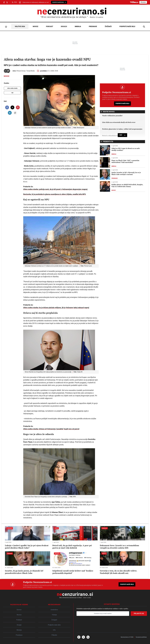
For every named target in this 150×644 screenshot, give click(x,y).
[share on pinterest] (18, 107)
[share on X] (12, 107)
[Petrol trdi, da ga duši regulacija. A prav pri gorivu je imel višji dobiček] (75, 538)
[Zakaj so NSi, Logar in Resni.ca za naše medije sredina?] (122, 150)
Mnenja (78, 26)
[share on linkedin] (10, 113)
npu (12, 93)
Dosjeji (64, 26)
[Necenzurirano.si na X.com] (7, 2)
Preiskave (93, 26)
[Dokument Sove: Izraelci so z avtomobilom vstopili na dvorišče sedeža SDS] (122, 538)
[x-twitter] (83, 637)
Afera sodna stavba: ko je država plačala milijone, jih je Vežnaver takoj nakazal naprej (56, 308)
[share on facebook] (7, 107)
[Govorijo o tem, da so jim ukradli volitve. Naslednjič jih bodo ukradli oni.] (122, 563)
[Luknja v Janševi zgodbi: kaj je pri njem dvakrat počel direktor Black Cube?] (28, 538)
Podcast (50, 26)
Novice (35, 26)
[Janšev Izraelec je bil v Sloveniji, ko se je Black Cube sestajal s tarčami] (122, 174)
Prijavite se (139, 614)
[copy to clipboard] (15, 113)
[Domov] (6, 27)
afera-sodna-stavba (12, 88)
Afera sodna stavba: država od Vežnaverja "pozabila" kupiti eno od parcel (51, 429)
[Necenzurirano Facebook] (4, 2)
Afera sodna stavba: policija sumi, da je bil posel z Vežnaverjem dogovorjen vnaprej (55, 189)
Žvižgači (108, 26)
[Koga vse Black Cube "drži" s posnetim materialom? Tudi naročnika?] (122, 162)
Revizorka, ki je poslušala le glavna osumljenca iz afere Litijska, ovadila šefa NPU (55, 194)
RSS (14, 2)
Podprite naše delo (127, 26)
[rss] (88, 637)
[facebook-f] (79, 637)
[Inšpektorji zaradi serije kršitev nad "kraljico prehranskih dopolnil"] (75, 563)
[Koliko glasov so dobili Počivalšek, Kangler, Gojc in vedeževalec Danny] (122, 187)
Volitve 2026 (20, 26)
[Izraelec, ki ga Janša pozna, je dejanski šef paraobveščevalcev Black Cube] (28, 563)
